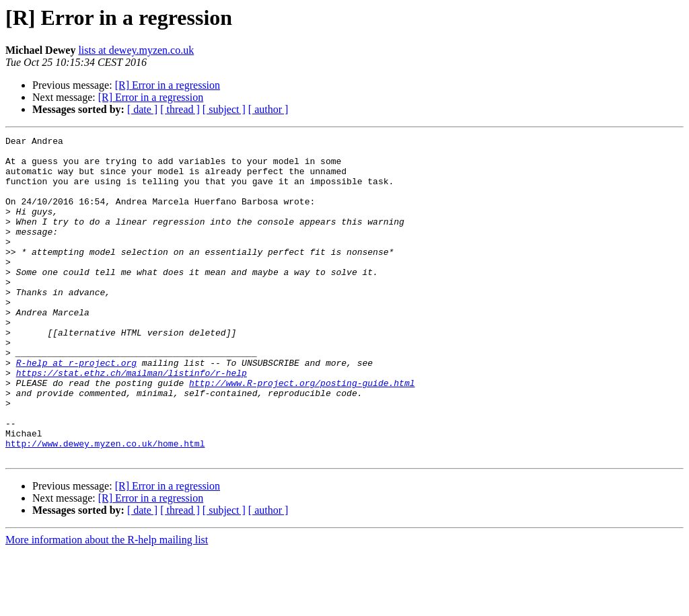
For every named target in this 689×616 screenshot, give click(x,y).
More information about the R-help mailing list (107, 604)
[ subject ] (224, 109)
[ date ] (142, 109)
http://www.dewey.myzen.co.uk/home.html (105, 506)
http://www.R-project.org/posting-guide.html (302, 433)
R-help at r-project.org (76, 409)
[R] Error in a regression (168, 85)
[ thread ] (180, 109)
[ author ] (268, 109)
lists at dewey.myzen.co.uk (136, 50)
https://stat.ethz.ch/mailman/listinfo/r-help (132, 421)
